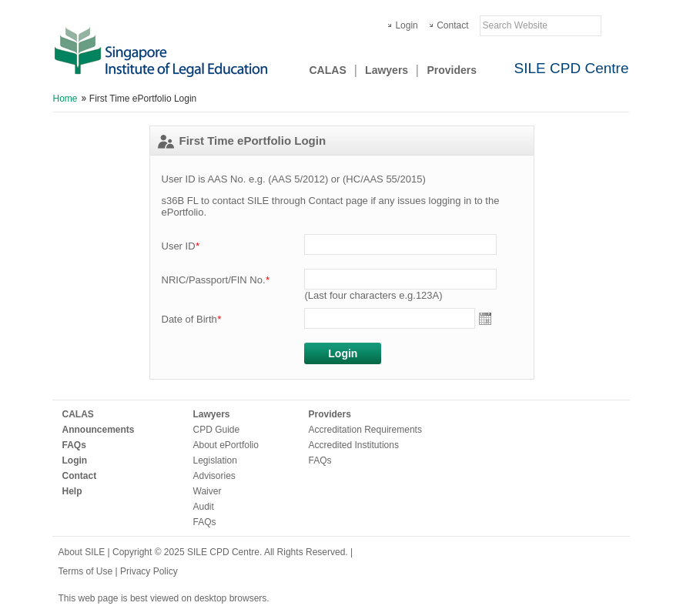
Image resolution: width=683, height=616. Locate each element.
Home (65, 99)
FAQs (74, 445)
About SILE (82, 552)
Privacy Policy (149, 571)
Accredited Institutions (354, 445)
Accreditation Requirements (365, 430)
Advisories (214, 476)
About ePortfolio (226, 445)
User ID (181, 246)
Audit (204, 507)
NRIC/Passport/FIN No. (216, 280)
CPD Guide (217, 430)
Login (406, 25)
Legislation (215, 460)
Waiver (208, 491)
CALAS (328, 70)
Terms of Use (87, 571)
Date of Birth (191, 319)
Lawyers (387, 70)
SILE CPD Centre (572, 68)
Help (72, 491)
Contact (452, 25)
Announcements (99, 430)
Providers (452, 70)
